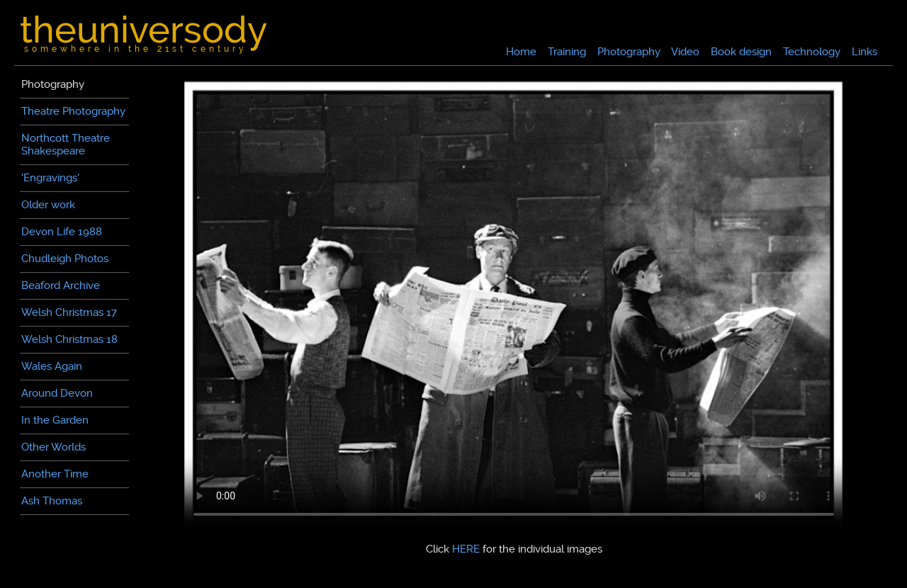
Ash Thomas (52, 501)
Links (864, 52)
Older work (48, 205)
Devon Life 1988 (62, 232)
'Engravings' (50, 178)
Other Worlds (53, 447)
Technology (812, 52)
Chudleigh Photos (65, 259)
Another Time (55, 474)
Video (685, 52)
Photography (629, 52)
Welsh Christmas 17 (69, 312)
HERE (466, 549)
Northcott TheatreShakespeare (66, 145)
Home (521, 52)
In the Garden (55, 420)
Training (567, 52)
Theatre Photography (73, 111)
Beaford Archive (61, 285)
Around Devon (57, 393)
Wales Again (52, 366)
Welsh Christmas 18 (69, 339)
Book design (741, 52)
